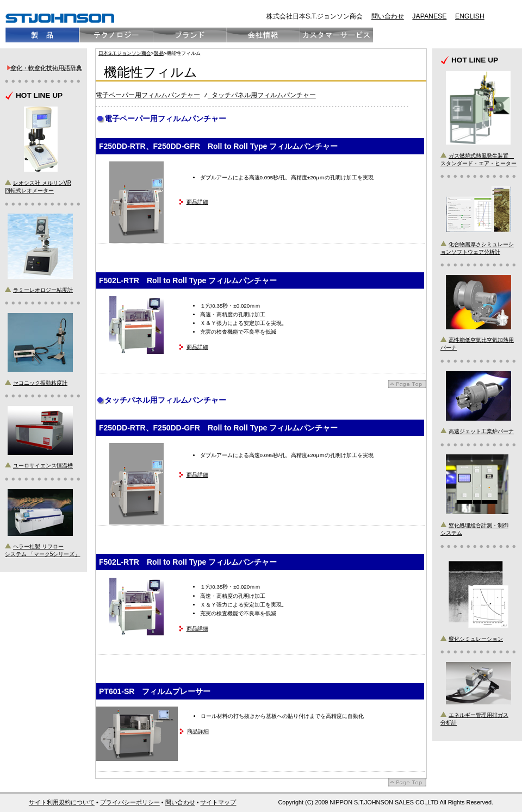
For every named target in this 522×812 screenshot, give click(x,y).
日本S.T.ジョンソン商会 (125, 53)
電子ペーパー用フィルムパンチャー (148, 95)
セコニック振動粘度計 (40, 383)
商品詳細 (197, 202)
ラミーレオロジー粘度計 (43, 290)
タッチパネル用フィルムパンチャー (262, 95)
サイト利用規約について (62, 802)
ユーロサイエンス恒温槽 (43, 466)
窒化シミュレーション (476, 639)
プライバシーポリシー (130, 802)
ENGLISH (470, 16)
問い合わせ (388, 16)
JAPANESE (429, 16)
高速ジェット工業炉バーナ (481, 431)
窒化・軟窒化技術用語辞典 (46, 68)
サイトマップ (218, 802)
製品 (159, 53)
